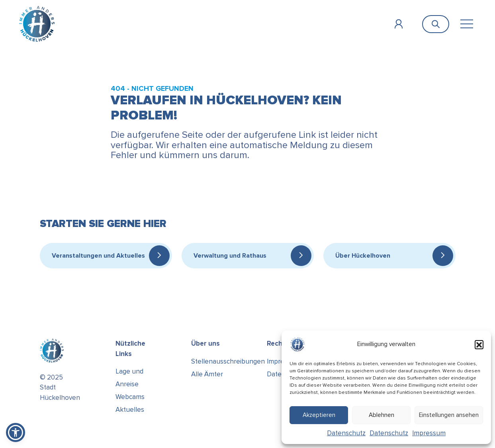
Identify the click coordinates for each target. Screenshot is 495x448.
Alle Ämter (207, 374)
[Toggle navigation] (467, 24)
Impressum (429, 433)
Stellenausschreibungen (228, 361)
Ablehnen (382, 415)
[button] (479, 344)
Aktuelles (130, 410)
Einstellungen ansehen (449, 415)
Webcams (130, 397)
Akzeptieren (319, 415)
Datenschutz (346, 433)
